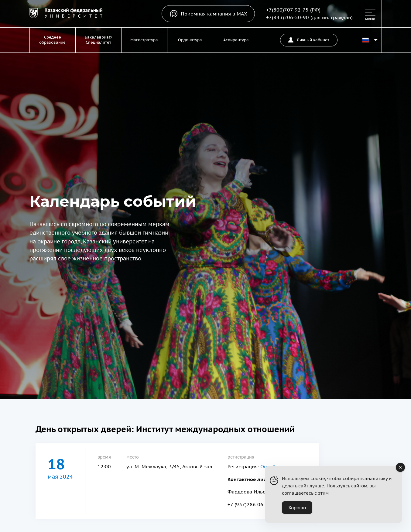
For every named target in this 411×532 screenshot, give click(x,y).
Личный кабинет (309, 40)
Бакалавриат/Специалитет (98, 40)
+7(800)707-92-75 (287, 10)
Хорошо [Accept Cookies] (297, 508)
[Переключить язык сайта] (370, 40)
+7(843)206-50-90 (288, 17)
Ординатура (190, 40)
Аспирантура (236, 40)
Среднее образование (52, 40)
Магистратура (144, 40)
